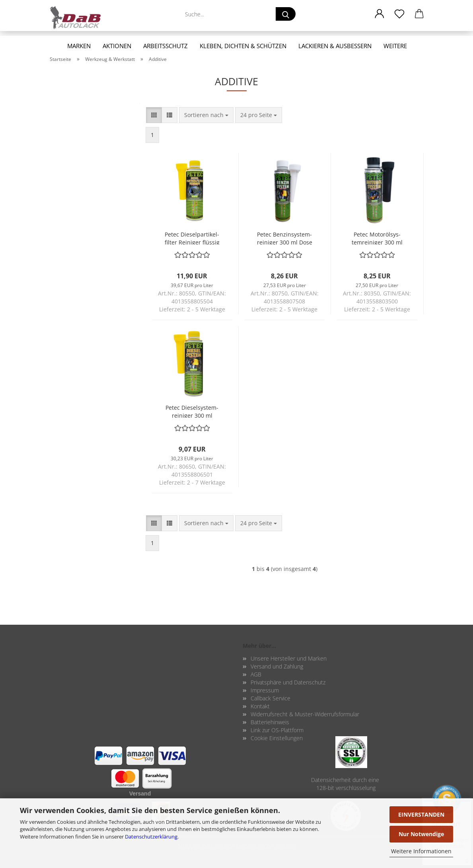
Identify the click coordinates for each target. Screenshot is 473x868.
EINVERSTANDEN (421, 814)
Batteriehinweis (270, 722)
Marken (79, 46)
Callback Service (271, 698)
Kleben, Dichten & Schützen (243, 46)
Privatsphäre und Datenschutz (288, 682)
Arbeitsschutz (165, 46)
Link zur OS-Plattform (277, 730)
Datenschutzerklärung (151, 837)
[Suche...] (286, 14)
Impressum (265, 690)
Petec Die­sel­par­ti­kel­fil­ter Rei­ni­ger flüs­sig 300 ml (192, 238)
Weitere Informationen (421, 851)
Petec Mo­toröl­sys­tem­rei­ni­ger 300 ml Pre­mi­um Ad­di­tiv (377, 238)
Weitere (395, 46)
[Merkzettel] (399, 14)
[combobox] (206, 115)
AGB (256, 674)
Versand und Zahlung (277, 666)
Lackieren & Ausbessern (335, 46)
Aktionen (117, 46)
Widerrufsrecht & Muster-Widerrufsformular (305, 714)
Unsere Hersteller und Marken (289, 658)
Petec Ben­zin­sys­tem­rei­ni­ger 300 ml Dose (285, 238)
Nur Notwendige (421, 834)
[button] (380, 14)
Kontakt (260, 706)
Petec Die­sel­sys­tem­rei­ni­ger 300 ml (192, 411)
